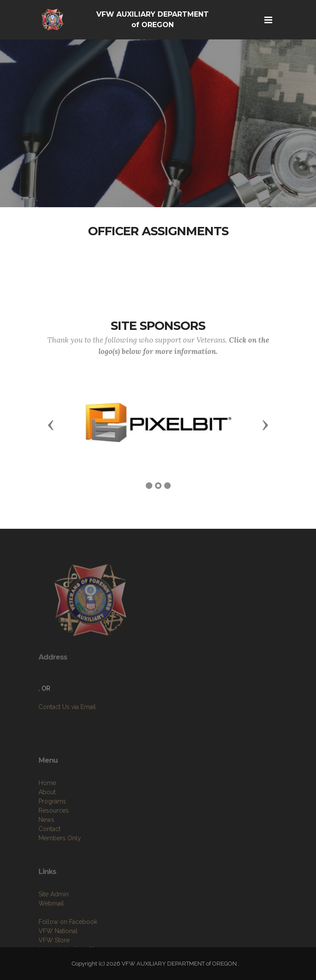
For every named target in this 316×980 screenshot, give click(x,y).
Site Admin (54, 913)
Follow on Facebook (68, 941)
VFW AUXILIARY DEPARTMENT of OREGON (153, 19)
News (46, 841)
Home (47, 804)
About (47, 814)
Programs (52, 823)
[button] (51, 425)
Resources (54, 832)
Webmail (51, 923)
